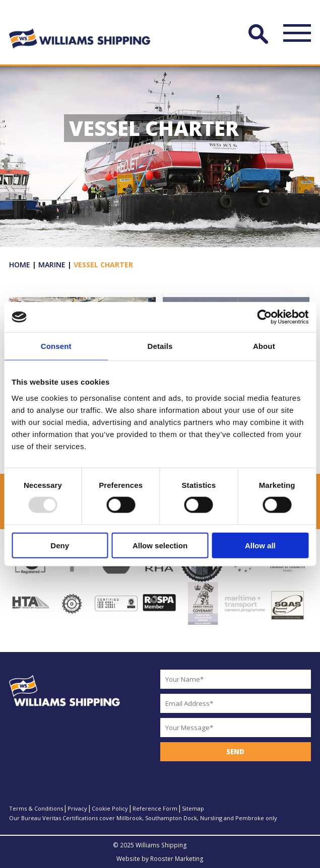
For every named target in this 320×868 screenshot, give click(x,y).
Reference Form (155, 808)
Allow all (260, 545)
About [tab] (264, 346)
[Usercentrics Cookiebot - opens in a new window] (264, 317)
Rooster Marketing (177, 859)
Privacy (77, 808)
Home (20, 265)
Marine (52, 265)
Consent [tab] (56, 346)
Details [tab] (160, 346)
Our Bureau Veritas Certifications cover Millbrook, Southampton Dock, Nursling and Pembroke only (143, 818)
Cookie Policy (110, 808)
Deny (60, 545)
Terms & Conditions (36, 808)
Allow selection (160, 545)
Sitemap (193, 808)
